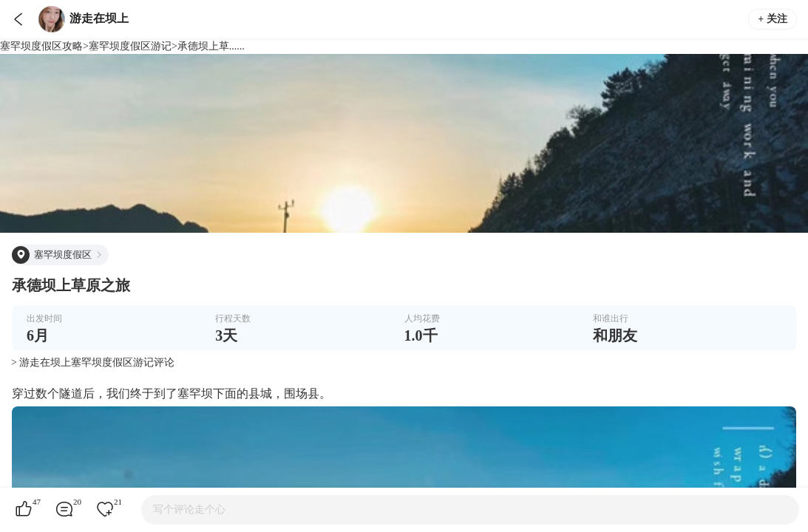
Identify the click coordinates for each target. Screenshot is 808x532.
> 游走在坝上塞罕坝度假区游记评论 (93, 362)
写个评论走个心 (189, 509)
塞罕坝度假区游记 (130, 46)
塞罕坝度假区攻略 (41, 46)
